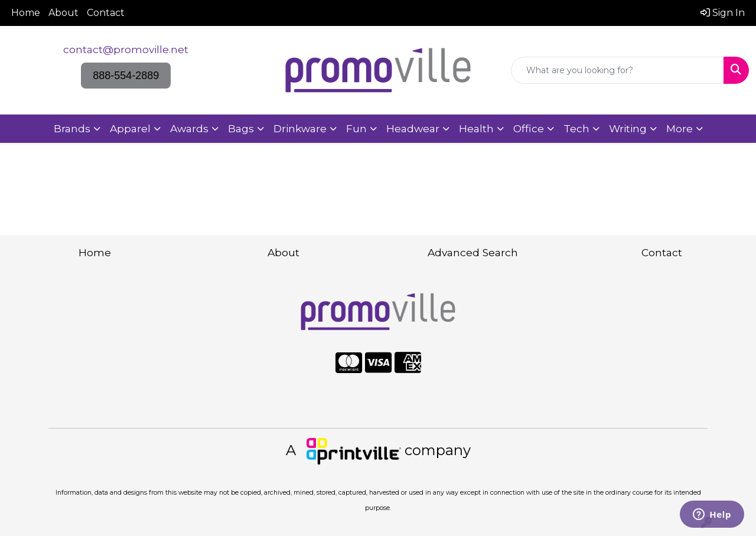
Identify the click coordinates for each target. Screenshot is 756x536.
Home (26, 13)
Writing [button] (628, 128)
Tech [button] (576, 128)
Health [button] (476, 128)
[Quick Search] (617, 70)
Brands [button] (72, 128)
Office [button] (529, 128)
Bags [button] (241, 128)
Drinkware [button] (300, 128)
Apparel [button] (130, 128)
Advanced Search (473, 252)
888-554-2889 (126, 76)
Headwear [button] (413, 128)
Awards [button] (189, 128)
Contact (106, 13)
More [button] (680, 128)
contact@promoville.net (126, 49)
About (63, 13)
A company (378, 450)
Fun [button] (356, 128)
